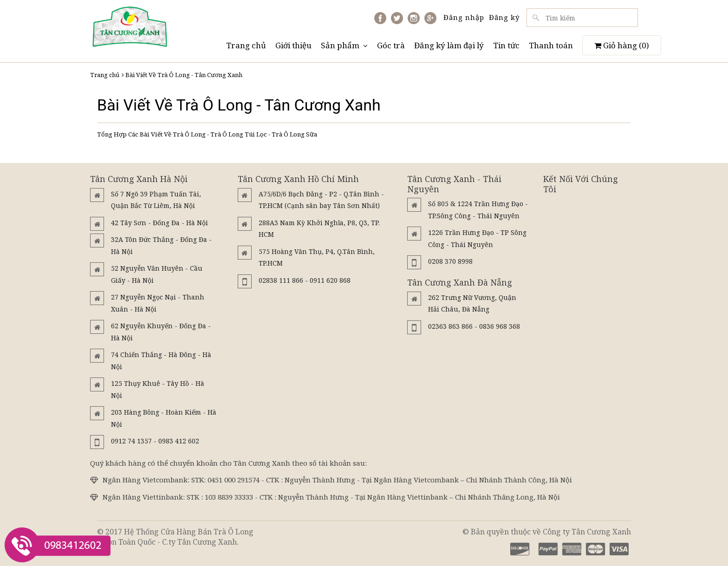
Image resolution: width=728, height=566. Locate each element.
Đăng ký (504, 17)
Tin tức (506, 45)
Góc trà (391, 45)
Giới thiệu (293, 45)
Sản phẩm (344, 45)
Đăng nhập (464, 17)
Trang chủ (246, 45)
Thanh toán (551, 45)
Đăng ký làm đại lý (449, 45)
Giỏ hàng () (622, 45)
